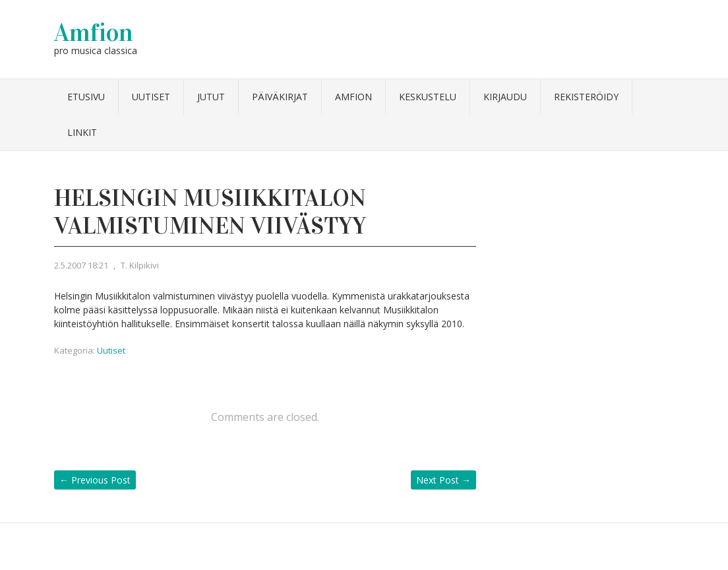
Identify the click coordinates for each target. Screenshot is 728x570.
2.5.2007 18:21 (81, 265)
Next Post (443, 480)
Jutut (211, 97)
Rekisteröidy (586, 97)
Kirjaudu (505, 97)
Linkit (82, 132)
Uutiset (151, 97)
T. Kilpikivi (140, 265)
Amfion (94, 32)
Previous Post (95, 480)
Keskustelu (428, 97)
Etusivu (86, 97)
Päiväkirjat (280, 97)
